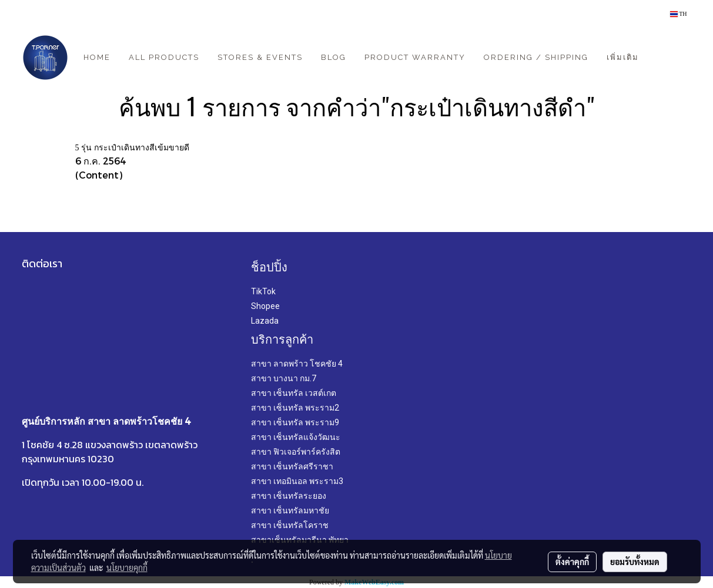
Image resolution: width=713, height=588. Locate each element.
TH (679, 14)
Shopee (265, 306)
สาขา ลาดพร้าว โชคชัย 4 (297, 364)
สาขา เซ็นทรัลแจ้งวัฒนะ (296, 437)
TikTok (263, 291)
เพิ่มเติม (623, 57)
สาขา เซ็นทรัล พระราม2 (295, 408)
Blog (334, 57)
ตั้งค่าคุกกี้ (572, 562)
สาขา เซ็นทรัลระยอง (289, 496)
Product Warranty (415, 57)
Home (97, 57)
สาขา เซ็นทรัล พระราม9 (295, 422)
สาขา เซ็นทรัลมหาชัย (290, 510)
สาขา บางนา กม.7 (284, 378)
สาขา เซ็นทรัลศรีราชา (292, 466)
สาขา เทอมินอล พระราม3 (297, 481)
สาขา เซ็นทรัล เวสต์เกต (294, 393)
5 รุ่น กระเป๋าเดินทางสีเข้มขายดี (132, 148)
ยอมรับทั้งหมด (635, 562)
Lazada (265, 321)
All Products (164, 57)
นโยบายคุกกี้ (127, 567)
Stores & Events (260, 57)
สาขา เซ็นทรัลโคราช (290, 525)
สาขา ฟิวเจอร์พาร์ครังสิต (296, 452)
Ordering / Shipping (536, 57)
